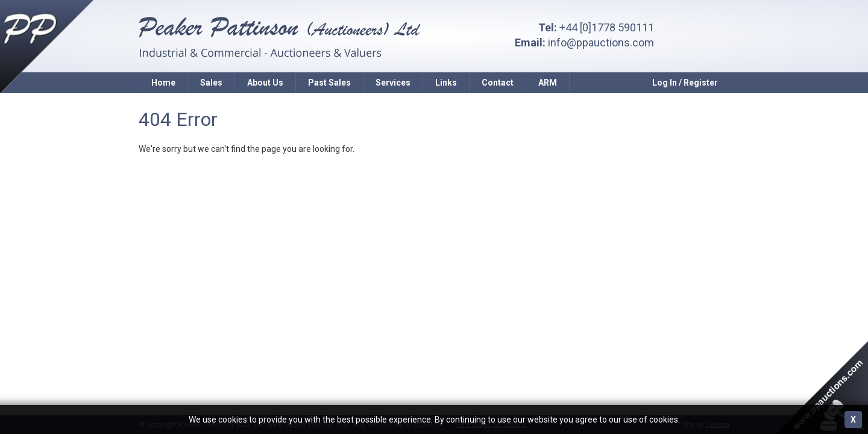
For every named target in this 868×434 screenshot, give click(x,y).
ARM (548, 83)
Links (446, 83)
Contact (498, 83)
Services (393, 83)
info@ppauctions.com (601, 42)
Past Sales (329, 83)
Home (163, 83)
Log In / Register (685, 83)
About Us (265, 83)
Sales (211, 83)
